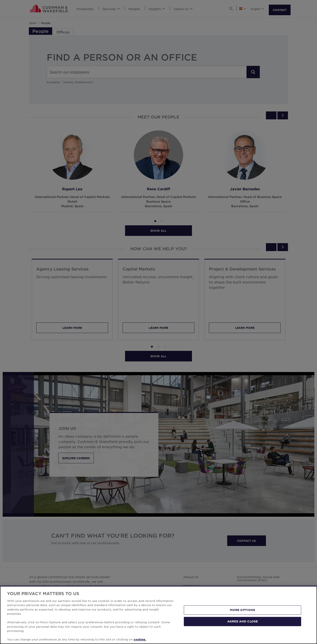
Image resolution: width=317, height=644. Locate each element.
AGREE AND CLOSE (242, 621)
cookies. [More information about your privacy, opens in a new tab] (140, 639)
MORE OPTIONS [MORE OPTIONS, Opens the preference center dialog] (243, 610)
